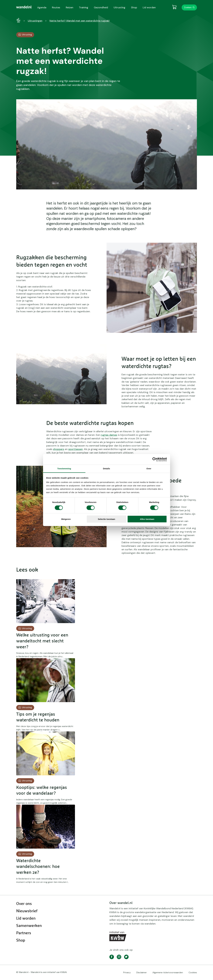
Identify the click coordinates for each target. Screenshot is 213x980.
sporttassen (76, 449)
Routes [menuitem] (56, 7)
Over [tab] (149, 469)
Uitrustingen (35, 21)
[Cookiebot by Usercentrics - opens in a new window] (154, 459)
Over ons (24, 904)
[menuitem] (24, 7)
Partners (24, 933)
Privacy (127, 972)
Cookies (193, 972)
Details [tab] (107, 469)
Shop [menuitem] (134, 7)
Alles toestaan (147, 519)
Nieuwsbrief (27, 911)
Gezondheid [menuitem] (101, 7)
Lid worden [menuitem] (149, 7)
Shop (21, 940)
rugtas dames (109, 435)
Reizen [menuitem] (70, 7)
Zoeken (188, 7)
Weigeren (66, 519)
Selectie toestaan (106, 519)
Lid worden (26, 918)
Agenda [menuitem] (42, 7)
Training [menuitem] (84, 7)
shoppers (59, 449)
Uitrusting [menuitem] (119, 7)
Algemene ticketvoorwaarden (168, 972)
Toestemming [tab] (64, 469)
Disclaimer (142, 972)
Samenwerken (29, 926)
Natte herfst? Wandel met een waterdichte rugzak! (80, 21)
